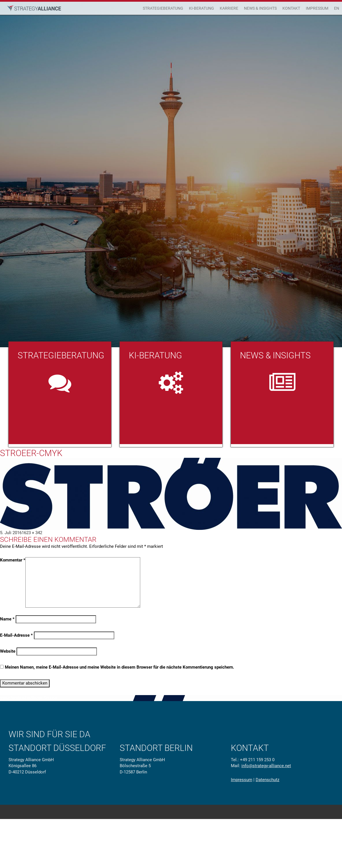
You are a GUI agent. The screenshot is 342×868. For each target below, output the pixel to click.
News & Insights (260, 8)
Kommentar (13, 560)
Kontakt (291, 8)
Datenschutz (267, 780)
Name (7, 619)
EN (337, 8)
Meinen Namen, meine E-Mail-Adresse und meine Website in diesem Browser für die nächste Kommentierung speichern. (119, 667)
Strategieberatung (163, 8)
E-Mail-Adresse (16, 635)
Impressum (317, 8)
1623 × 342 (32, 533)
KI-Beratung (201, 8)
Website (8, 651)
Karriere (229, 8)
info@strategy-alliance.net (266, 766)
